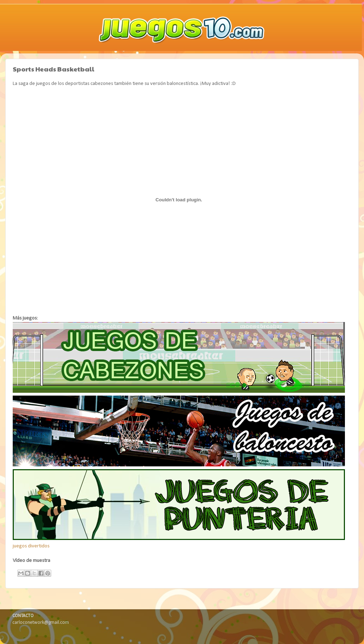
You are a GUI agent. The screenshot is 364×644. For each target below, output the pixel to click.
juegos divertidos (31, 546)
